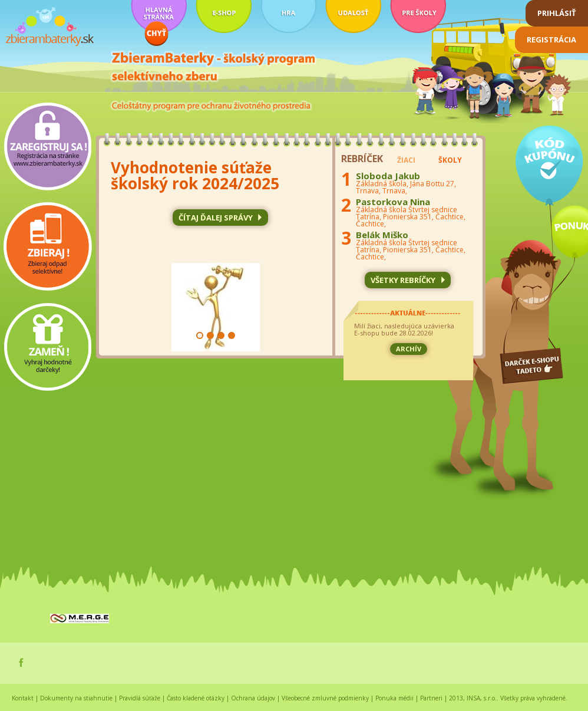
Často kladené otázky (196, 698)
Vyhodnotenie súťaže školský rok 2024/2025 (195, 176)
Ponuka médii (394, 698)
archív (409, 349)
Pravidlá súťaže (140, 698)
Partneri (431, 698)
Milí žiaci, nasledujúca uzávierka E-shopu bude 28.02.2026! (404, 330)
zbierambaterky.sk (50, 27)
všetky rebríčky (403, 280)
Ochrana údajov (253, 698)
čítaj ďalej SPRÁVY (216, 218)
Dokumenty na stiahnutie (76, 698)
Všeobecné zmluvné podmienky (325, 698)
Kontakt (23, 698)
